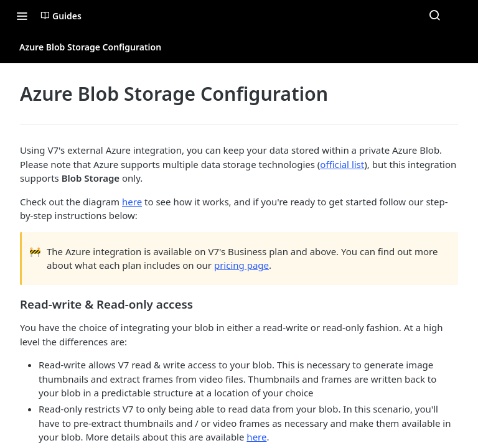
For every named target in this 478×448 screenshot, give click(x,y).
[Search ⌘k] (434, 16)
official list (342, 164)
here (132, 202)
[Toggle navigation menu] (22, 16)
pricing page (241, 265)
